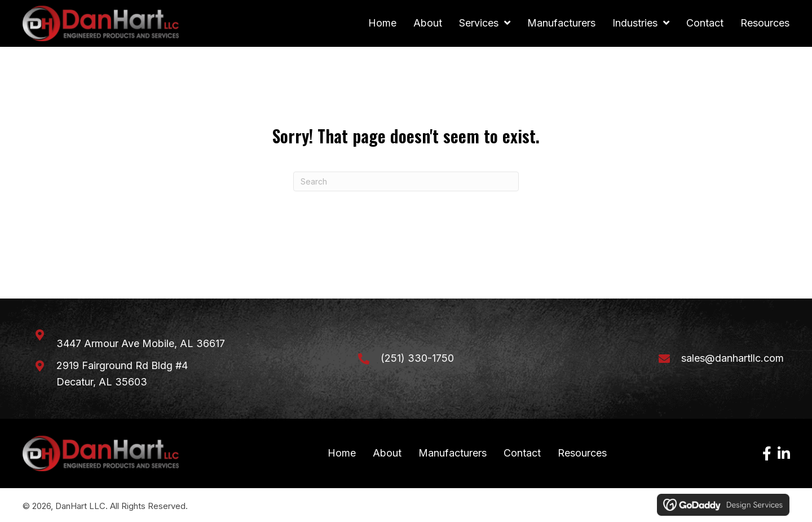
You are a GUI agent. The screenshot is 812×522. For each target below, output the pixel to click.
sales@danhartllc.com (732, 358)
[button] (767, 454)
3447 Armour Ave (141, 344)
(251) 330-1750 (417, 358)
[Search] (406, 182)
